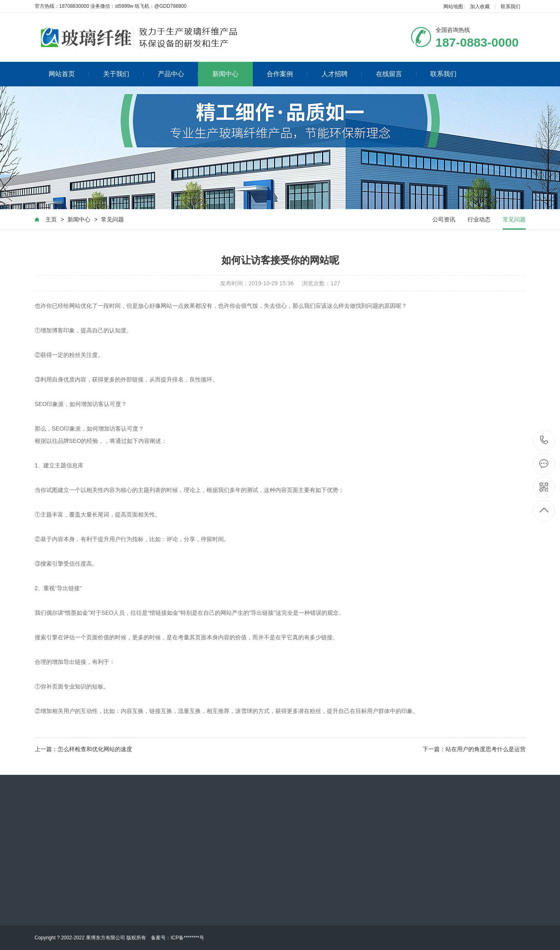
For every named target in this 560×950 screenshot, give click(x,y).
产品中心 (178, 74)
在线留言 (396, 74)
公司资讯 (444, 220)
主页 (51, 220)
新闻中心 (225, 74)
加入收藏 (480, 7)
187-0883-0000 (544, 441)
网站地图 (453, 7)
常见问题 (112, 220)
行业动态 (479, 220)
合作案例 (287, 74)
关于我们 (123, 74)
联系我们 (511, 7)
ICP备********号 (187, 938)
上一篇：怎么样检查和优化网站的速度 (83, 749)
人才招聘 (342, 74)
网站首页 (69, 74)
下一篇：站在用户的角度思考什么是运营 (474, 749)
